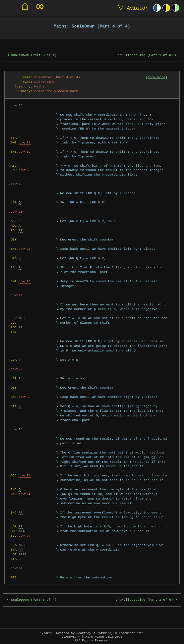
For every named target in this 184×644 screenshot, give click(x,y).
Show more (156, 77)
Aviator (132, 8)
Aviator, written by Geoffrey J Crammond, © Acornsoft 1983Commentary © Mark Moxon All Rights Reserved (92, 637)
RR (21, 230)
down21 (25, 142)
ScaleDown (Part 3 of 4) (34, 55)
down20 (25, 249)
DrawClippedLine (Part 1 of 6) (144, 55)
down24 (25, 475)
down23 (25, 170)
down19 (25, 152)
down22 (25, 397)
